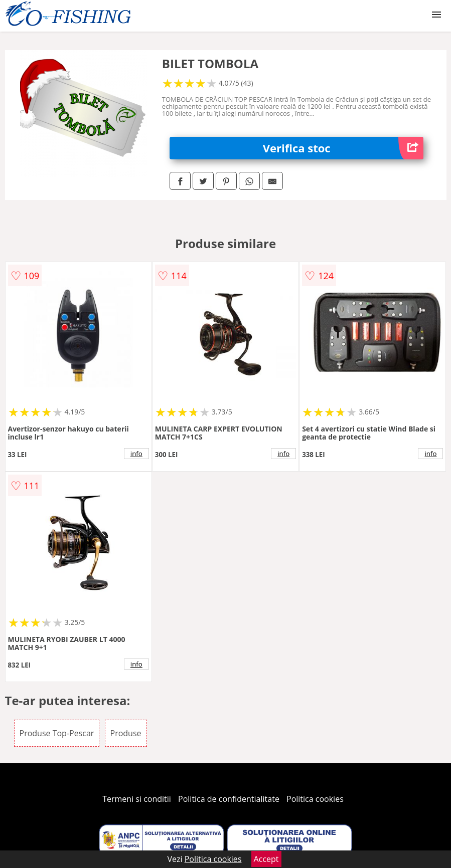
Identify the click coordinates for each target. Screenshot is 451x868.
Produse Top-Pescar (57, 733)
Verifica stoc (343, 148)
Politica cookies (315, 799)
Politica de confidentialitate (229, 799)
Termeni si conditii (137, 799)
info (136, 454)
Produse (126, 733)
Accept (266, 859)
